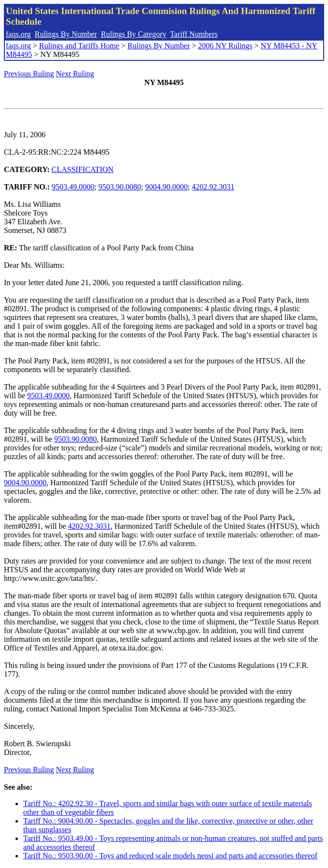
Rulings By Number (66, 34)
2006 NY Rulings (225, 46)
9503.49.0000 (73, 187)
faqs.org (18, 34)
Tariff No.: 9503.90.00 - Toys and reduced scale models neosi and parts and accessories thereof (170, 856)
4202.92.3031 (213, 187)
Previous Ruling (29, 74)
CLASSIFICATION (83, 169)
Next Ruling (75, 74)
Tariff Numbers (194, 34)
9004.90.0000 (166, 187)
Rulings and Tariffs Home (79, 46)
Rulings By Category (134, 34)
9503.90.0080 (120, 187)
